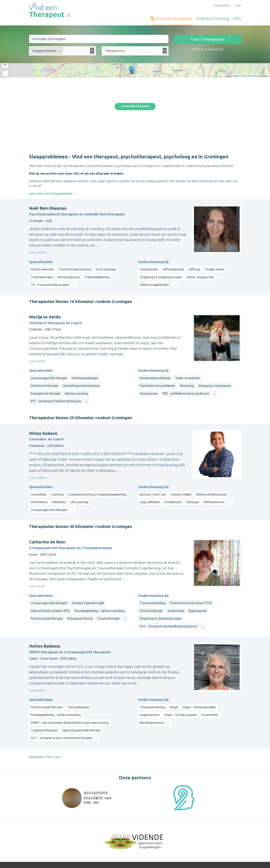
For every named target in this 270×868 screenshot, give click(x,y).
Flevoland (196, 834)
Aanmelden (109, 813)
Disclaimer (155, 860)
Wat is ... (107, 845)
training (213, 18)
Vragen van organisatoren (119, 836)
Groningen (181, 825)
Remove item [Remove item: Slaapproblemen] (60, 51)
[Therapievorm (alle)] (115, 51)
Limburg (196, 825)
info (237, 18)
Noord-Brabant (213, 825)
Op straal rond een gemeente (195, 813)
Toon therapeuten (208, 39)
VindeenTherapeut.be (44, 836)
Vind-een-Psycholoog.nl (45, 813)
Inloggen (108, 817)
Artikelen (108, 840)
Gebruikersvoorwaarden (178, 860)
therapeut (171, 18)
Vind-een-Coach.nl (41, 817)
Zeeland (218, 829)
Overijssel (193, 829)
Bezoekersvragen (114, 826)
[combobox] (62, 52)
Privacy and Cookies (134, 860)
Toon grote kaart (135, 77)
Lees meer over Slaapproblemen (51, 134)
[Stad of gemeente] (99, 39)
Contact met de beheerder (120, 849)
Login (238, 5)
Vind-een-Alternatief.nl (45, 822)
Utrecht (206, 829)
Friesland (214, 820)
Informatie (109, 822)
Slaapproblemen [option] (46, 51)
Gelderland (229, 820)
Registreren (222, 5)
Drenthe (201, 820)
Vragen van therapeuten (118, 831)
